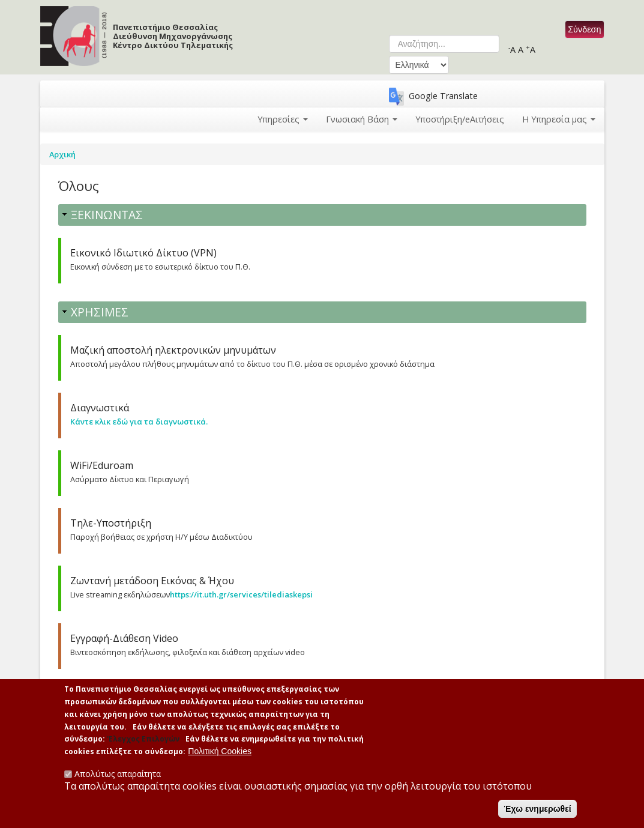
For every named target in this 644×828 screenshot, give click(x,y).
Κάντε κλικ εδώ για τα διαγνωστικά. (139, 422)
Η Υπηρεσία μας (559, 119)
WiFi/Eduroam (102, 465)
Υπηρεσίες (283, 119)
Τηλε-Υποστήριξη (111, 523)
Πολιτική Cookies (220, 756)
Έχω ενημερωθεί (537, 814)
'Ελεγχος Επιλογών (143, 744)
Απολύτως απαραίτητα (118, 778)
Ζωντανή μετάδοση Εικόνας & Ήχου (152, 581)
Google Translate (443, 96)
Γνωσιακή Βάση (362, 119)
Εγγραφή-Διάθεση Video (124, 638)
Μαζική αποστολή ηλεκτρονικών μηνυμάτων (173, 350)
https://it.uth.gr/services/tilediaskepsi (241, 594)
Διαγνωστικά (100, 408)
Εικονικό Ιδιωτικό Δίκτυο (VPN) (143, 253)
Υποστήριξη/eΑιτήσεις (460, 119)
